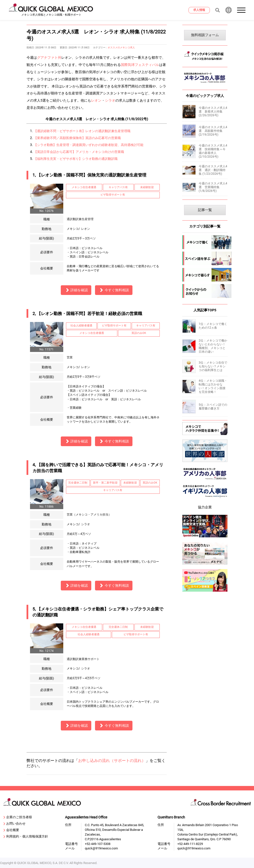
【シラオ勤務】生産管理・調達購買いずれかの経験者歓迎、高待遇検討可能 (89, 145)
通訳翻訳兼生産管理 (80, 219)
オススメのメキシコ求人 (121, 47)
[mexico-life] (205, 275)
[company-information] (205, 291)
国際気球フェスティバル (140, 65)
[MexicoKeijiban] (205, 61)
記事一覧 (205, 210)
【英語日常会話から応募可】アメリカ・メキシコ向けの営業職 (79, 152)
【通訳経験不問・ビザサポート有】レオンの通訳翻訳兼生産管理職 (82, 131)
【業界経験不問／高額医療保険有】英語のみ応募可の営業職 (77, 138)
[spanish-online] (205, 538)
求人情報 (199, 10)
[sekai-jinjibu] (205, 463)
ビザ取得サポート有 (113, 195)
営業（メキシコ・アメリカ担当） (89, 515)
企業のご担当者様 (18, 817)
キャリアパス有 (118, 187)
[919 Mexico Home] (51, 10)
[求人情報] (199, 10)
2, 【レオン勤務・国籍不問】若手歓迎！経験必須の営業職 (87, 314)
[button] (242, 10)
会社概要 (11, 830)
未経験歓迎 (147, 187)
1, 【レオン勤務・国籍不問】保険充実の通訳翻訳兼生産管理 (89, 175)
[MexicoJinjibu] (205, 84)
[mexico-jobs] (205, 242)
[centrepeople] (205, 499)
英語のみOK (139, 333)
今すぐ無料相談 (114, 290)
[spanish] (205, 259)
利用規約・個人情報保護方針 (26, 837)
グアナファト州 (49, 58)
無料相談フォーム (205, 35)
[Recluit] (205, 436)
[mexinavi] (205, 565)
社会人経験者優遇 (81, 326)
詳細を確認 (76, 290)
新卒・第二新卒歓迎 (105, 483)
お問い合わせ (15, 824)
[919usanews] (205, 481)
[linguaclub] (205, 592)
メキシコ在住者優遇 (84, 187)
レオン (96, 101)
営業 (70, 357)
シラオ (110, 101)
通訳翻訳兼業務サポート (83, 659)
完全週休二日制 (78, 483)
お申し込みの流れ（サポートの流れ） (112, 761)
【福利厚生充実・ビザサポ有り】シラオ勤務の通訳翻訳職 (76, 159)
